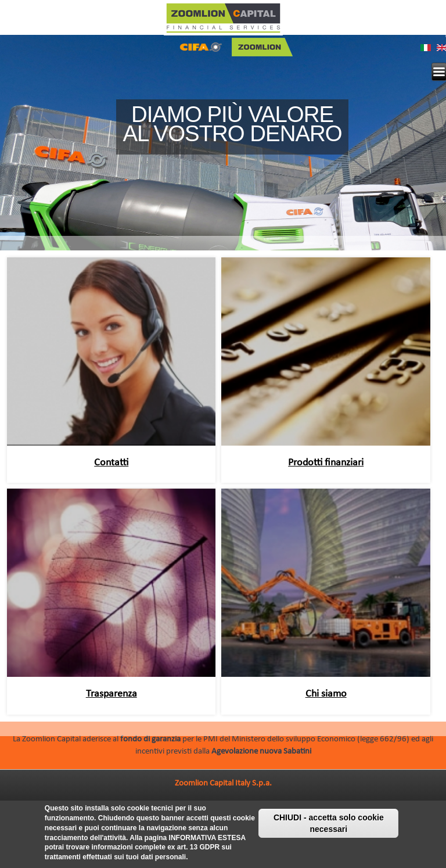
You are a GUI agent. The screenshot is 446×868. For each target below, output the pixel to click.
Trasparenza (111, 694)
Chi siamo (326, 694)
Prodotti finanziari (326, 463)
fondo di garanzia (150, 739)
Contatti (111, 463)
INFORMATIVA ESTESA (207, 840)
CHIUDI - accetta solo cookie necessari (329, 826)
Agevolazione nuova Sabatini (261, 752)
